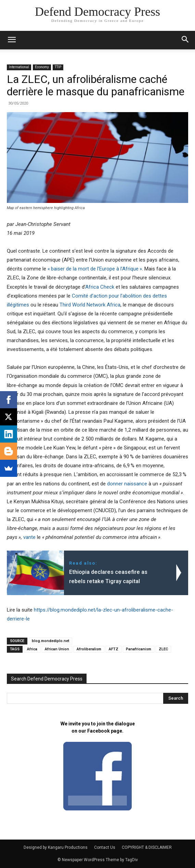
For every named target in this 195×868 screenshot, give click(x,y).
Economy (42, 67)
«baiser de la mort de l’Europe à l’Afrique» (95, 269)
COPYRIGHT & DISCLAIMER (147, 847)
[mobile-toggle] (12, 40)
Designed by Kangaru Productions (56, 847)
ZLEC (163, 649)
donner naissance (127, 484)
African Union (57, 649)
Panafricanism (139, 649)
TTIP (58, 67)
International (19, 67)
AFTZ (114, 649)
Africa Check (100, 287)
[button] (185, 40)
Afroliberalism (89, 649)
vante (29, 537)
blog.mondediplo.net (50, 641)
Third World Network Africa (90, 305)
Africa (32, 649)
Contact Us (105, 847)
